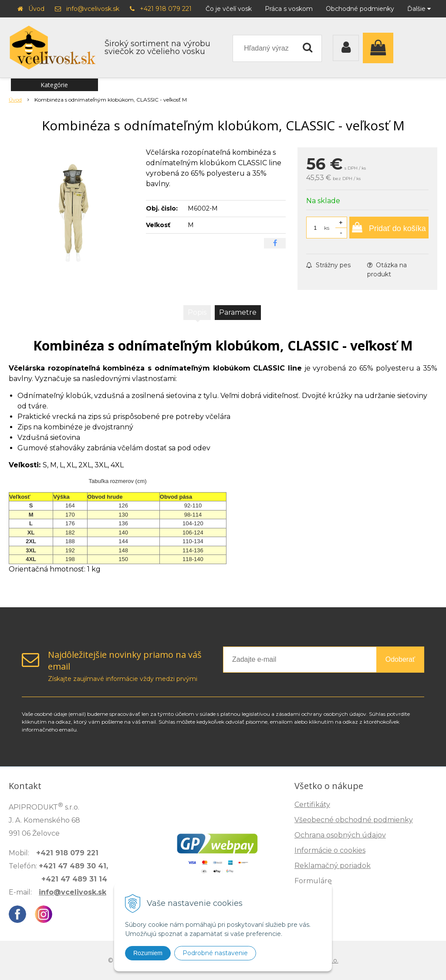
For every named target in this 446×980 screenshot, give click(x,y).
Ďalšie (419, 9)
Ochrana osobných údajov (340, 835)
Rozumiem (148, 953)
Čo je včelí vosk (229, 9)
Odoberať (400, 659)
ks (327, 228)
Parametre (238, 312)
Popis (197, 312)
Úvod (36, 9)
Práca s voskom (289, 9)
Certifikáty (312, 805)
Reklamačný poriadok (333, 866)
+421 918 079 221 (166, 9)
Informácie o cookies (330, 850)
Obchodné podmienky (360, 9)
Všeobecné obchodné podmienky (354, 820)
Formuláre (313, 881)
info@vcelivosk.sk (93, 9)
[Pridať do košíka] (389, 228)
